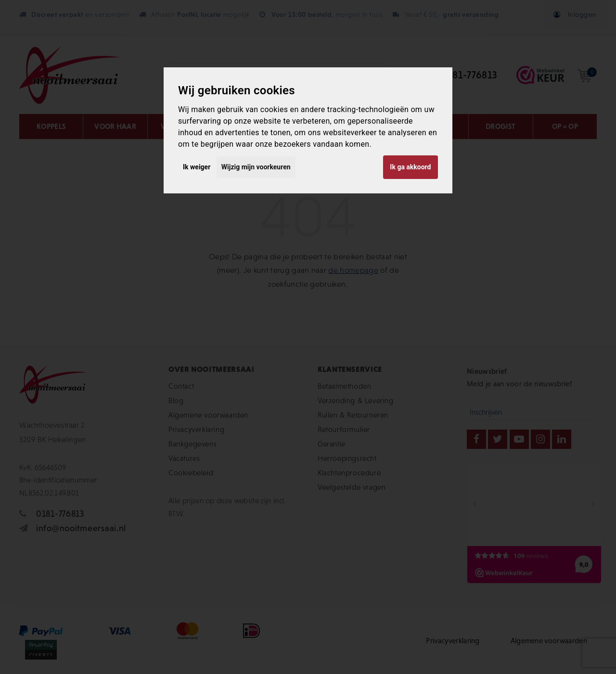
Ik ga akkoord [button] (410, 167)
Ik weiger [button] (197, 167)
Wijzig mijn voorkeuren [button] (256, 167)
